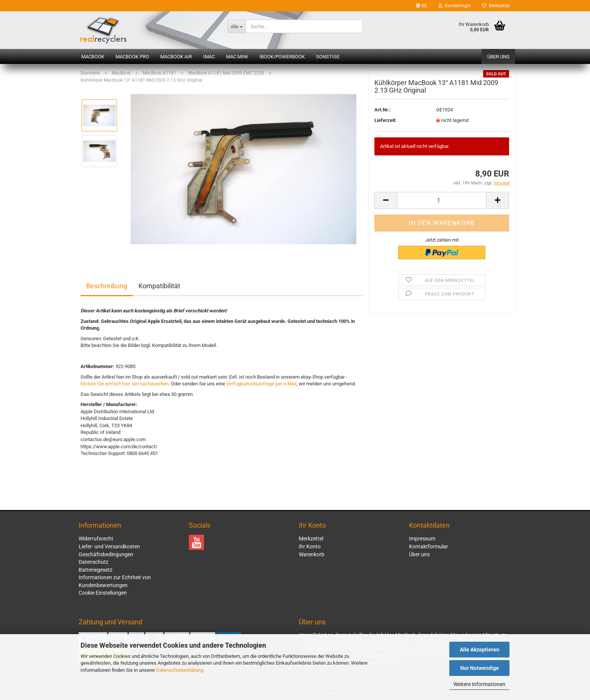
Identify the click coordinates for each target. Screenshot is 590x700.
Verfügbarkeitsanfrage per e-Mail (261, 384)
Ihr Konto (310, 546)
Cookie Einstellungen (103, 593)
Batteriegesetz (96, 570)
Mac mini (237, 57)
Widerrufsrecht (96, 539)
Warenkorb (312, 554)
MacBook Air (176, 57)
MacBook (93, 57)
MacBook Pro (132, 57)
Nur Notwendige (480, 668)
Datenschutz (94, 562)
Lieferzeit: (385, 126)
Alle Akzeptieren (480, 650)
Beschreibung (107, 286)
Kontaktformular (429, 546)
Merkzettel (496, 6)
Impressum (422, 539)
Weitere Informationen (479, 684)
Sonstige (328, 57)
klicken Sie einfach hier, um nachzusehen (125, 384)
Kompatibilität (159, 286)
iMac (209, 57)
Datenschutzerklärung (180, 670)
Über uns (498, 57)
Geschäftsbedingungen (106, 554)
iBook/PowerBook (282, 57)
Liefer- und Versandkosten (109, 546)
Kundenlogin (455, 6)
